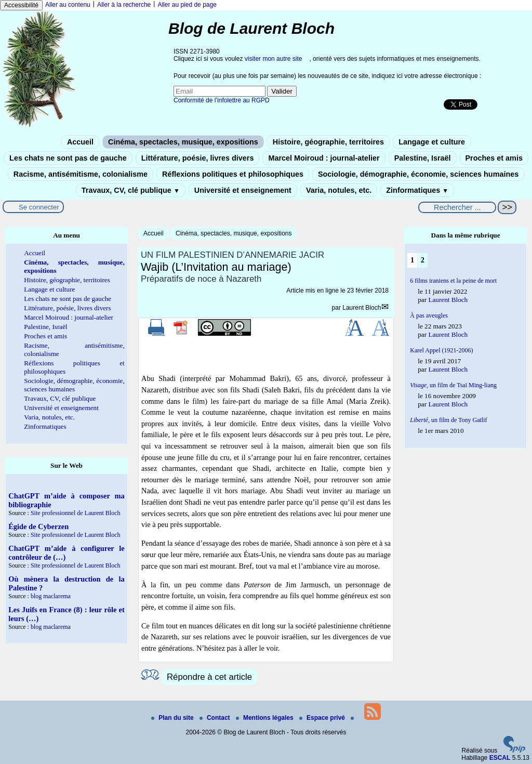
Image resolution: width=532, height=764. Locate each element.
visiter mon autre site (274, 59)
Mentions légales (265, 718)
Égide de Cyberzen (38, 526)
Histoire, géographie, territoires (328, 142)
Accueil (80, 142)
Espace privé (323, 718)
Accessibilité (21, 5)
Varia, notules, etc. (339, 190)
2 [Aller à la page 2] (423, 260)
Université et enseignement (243, 190)
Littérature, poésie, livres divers (198, 158)
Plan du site (173, 718)
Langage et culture (432, 142)
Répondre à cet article (209, 677)
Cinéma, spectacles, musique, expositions (183, 142)
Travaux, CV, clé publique (131, 190)
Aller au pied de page (187, 5)
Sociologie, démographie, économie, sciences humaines (418, 174)
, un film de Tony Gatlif (448, 420)
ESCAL (500, 758)
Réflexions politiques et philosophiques (233, 174)
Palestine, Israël (423, 158)
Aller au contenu (68, 5)
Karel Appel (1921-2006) (441, 350)
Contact (216, 718)
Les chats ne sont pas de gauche (68, 158)
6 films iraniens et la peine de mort (453, 281)
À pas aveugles (429, 315)
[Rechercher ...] (457, 207)
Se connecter (39, 207)
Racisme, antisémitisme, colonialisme (81, 174)
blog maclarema (51, 596)
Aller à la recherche (124, 5)
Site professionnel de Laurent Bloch (76, 513)
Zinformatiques (417, 190)
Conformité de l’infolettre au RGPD (222, 100)
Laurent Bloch (362, 308)
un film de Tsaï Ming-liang (453, 385)
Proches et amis (494, 158)
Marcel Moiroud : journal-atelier (324, 158)
